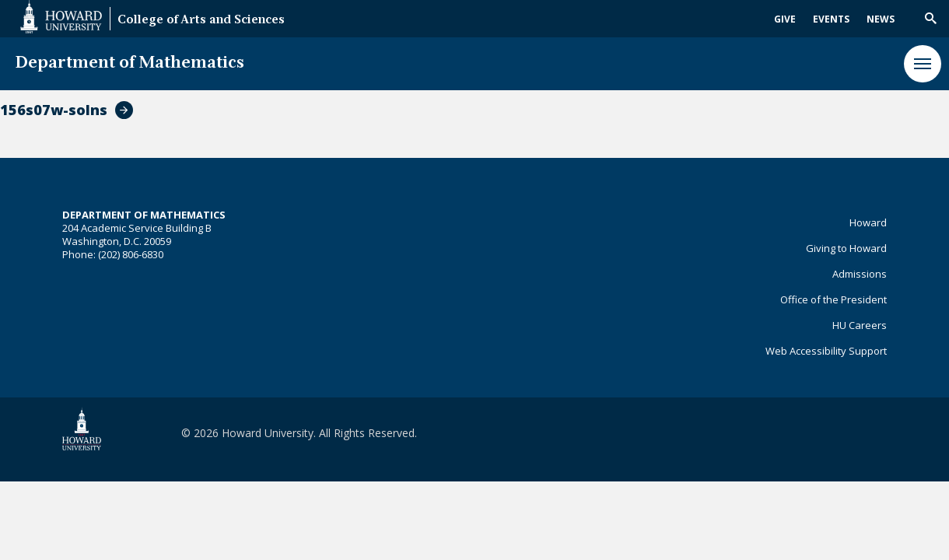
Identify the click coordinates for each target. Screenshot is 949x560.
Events (831, 19)
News (881, 19)
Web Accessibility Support (826, 351)
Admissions (860, 274)
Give (785, 19)
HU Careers (860, 325)
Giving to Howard (846, 248)
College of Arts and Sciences (201, 21)
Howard (868, 222)
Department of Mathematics (130, 63)
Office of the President (833, 299)
